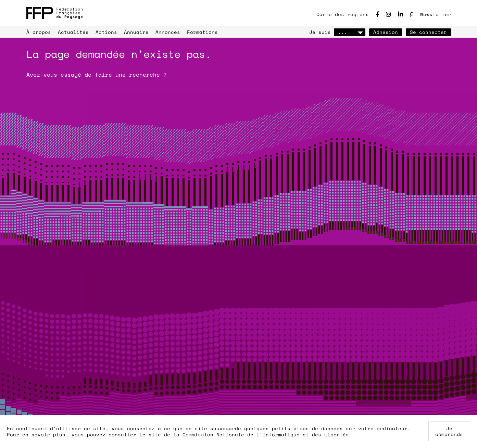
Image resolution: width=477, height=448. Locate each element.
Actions (106, 32)
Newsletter (436, 14)
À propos (39, 32)
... (350, 32)
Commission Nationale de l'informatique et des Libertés (266, 434)
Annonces (168, 32)
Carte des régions (343, 14)
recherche (145, 75)
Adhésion (386, 32)
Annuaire (136, 32)
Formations (202, 32)
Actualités (73, 32)
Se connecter (428, 32)
